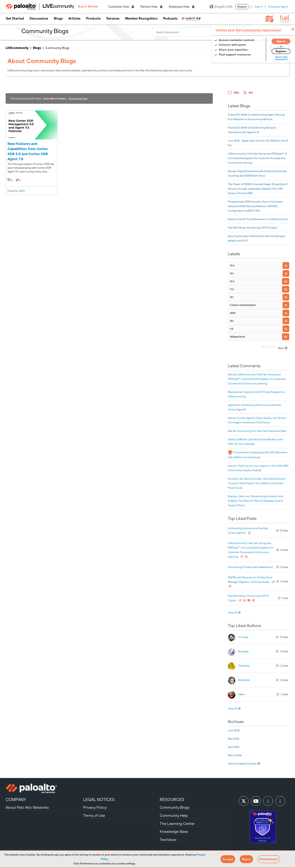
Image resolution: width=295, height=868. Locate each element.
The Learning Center (177, 823)
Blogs (58, 18)
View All (232, 613)
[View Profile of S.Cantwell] (239, 452)
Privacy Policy (95, 807)
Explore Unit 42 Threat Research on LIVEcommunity (258, 219)
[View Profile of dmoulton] (234, 479)
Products (93, 18)
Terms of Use (94, 815)
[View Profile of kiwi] (230, 374)
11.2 (232, 289)
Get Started (15, 18)
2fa (232, 321)
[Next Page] (283, 348)
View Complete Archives (244, 764)
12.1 (232, 297)
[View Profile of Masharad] (234, 392)
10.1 (232, 273)
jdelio (22, 191)
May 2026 (234, 739)
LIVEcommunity (17, 48)
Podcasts (170, 18)
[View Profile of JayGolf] (232, 405)
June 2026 (234, 730)
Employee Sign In (278, 7)
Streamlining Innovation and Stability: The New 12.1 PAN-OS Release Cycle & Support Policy (255, 501)
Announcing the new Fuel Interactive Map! (262, 431)
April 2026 (234, 747)
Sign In (259, 7)
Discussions (39, 18)
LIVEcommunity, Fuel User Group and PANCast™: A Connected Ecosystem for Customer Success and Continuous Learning (257, 158)
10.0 (232, 266)
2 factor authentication (243, 305)
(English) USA (221, 7)
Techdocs (168, 839)
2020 (233, 313)
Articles (75, 18)
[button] (228, 859)
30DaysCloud (237, 337)
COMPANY (16, 799)
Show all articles (78, 98)
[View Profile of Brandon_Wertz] (237, 496)
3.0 (232, 329)
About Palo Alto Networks (27, 807)
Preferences (269, 859)
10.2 (232, 281)
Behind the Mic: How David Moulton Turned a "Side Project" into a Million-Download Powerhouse (257, 483)
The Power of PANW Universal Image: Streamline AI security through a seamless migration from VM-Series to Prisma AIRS (258, 189)
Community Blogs (175, 807)
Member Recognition (141, 18)
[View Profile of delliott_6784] (235, 439)
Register (242, 7)
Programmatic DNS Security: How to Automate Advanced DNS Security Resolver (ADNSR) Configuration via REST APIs (255, 206)
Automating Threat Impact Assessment (250, 567)
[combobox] (197, 32)
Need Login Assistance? (272, 58)
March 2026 (235, 755)
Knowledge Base (174, 831)
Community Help (174, 815)
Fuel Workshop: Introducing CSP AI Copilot (253, 228)
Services (113, 18)
